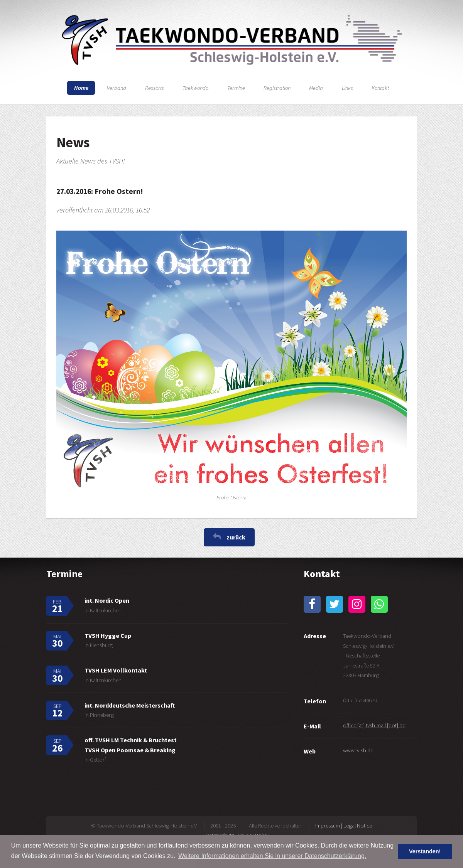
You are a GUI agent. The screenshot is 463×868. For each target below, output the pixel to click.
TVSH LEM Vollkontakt (116, 670)
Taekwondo (195, 88)
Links (347, 88)
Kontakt (380, 88)
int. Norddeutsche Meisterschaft (130, 705)
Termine (236, 88)
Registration (277, 88)
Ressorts (155, 88)
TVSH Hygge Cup (108, 635)
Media (316, 88)
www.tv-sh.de (358, 750)
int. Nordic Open (107, 600)
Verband (117, 88)
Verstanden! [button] (425, 851)
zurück (236, 537)
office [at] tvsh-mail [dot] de (374, 725)
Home (81, 88)
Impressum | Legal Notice (344, 826)
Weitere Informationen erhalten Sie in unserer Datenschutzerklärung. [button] (272, 856)
